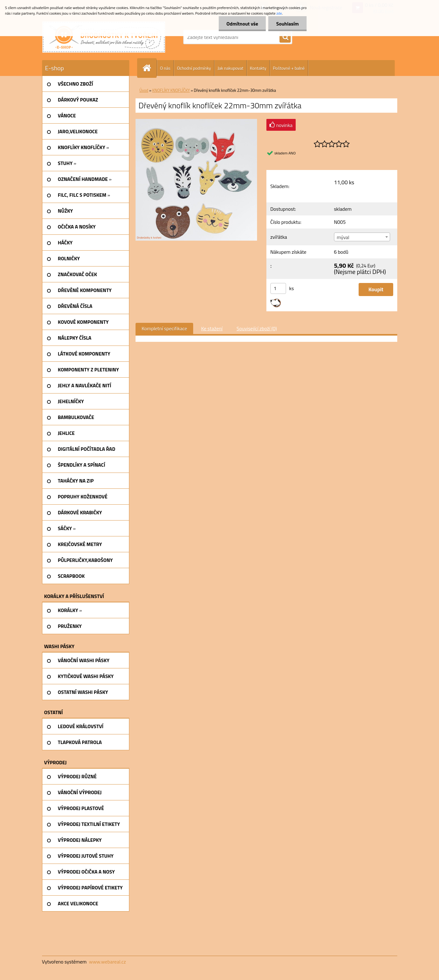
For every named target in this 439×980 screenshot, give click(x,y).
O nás (165, 68)
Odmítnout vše (242, 24)
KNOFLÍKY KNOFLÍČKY (171, 90)
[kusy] (278, 288)
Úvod (144, 90)
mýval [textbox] (343, 237)
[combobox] (362, 237)
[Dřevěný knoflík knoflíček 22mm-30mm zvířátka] (196, 121)
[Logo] (104, 37)
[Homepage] (150, 68)
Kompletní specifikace (165, 328)
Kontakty (258, 68)
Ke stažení (212, 328)
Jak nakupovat (230, 68)
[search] (285, 37)
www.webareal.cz (107, 962)
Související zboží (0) (257, 328)
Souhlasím (287, 24)
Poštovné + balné (289, 68)
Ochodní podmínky (194, 68)
